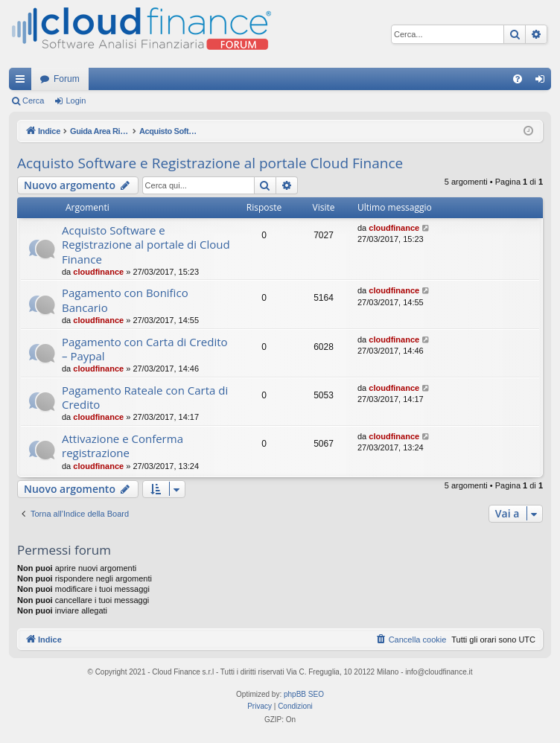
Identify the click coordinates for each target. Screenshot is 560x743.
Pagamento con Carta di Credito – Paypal (145, 349)
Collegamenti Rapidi (23, 82)
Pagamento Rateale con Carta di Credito (145, 397)
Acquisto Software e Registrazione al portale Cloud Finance (210, 163)
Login (76, 101)
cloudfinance (98, 272)
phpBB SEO (304, 694)
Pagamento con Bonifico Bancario (125, 300)
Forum (67, 79)
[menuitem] (518, 79)
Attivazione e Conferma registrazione (122, 446)
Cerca (33, 101)
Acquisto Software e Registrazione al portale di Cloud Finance (146, 245)
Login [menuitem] (543, 82)
